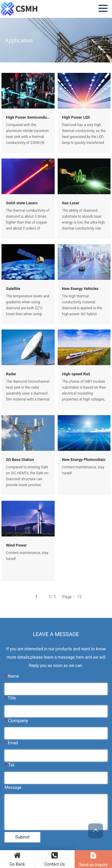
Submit (22, 838)
